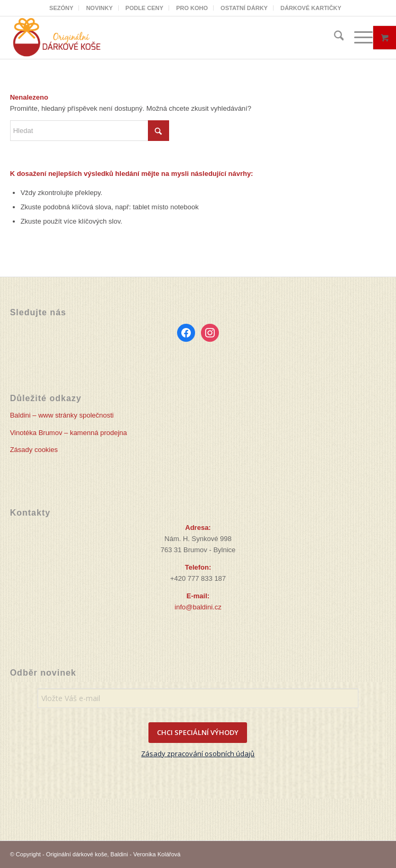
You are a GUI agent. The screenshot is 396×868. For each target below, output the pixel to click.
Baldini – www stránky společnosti (62, 415)
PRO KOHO (192, 8)
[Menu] (358, 38)
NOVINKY (99, 8)
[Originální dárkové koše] (161, 38)
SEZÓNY (61, 8)
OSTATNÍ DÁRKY (244, 8)
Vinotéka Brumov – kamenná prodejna (69, 433)
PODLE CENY (145, 8)
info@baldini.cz (198, 607)
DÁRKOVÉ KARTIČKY (311, 8)
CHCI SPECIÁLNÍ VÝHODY (198, 732)
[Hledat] (334, 38)
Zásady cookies (34, 450)
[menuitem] (61, 8)
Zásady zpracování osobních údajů (198, 754)
